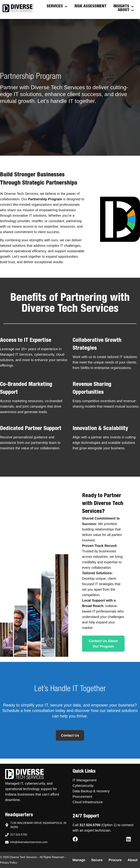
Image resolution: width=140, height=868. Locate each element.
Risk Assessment (90, 6)
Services (57, 6)
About (126, 10)
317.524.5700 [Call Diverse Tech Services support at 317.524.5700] (90, 825)
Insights (124, 6)
